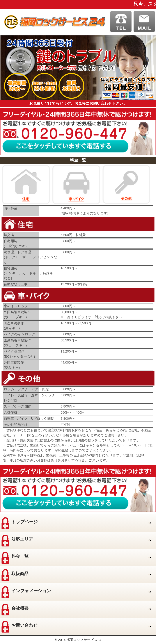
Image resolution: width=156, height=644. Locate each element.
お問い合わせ (20, 627)
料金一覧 (15, 558)
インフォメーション (26, 592)
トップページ (20, 523)
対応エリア (17, 541)
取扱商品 (15, 575)
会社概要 (15, 610)
